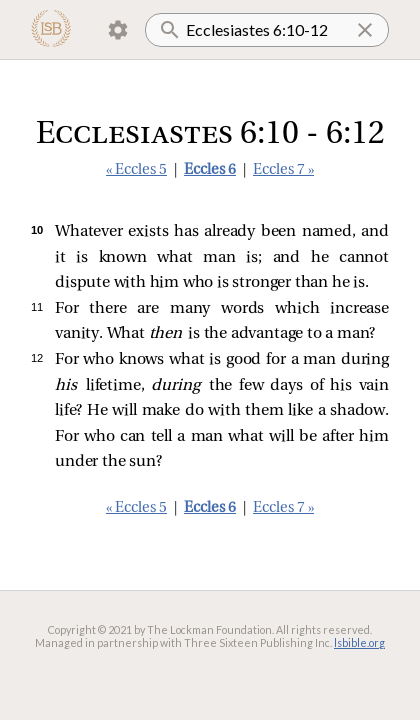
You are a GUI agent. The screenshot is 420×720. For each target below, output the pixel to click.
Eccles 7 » (283, 170)
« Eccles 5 (136, 170)
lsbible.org (359, 642)
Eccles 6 (210, 170)
